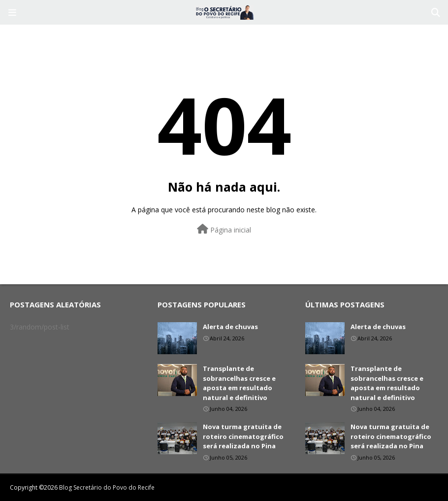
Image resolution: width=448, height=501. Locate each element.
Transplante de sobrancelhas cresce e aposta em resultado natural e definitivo (239, 383)
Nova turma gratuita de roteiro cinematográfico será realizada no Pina (243, 436)
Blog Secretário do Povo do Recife (107, 487)
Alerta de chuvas (230, 327)
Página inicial (224, 229)
